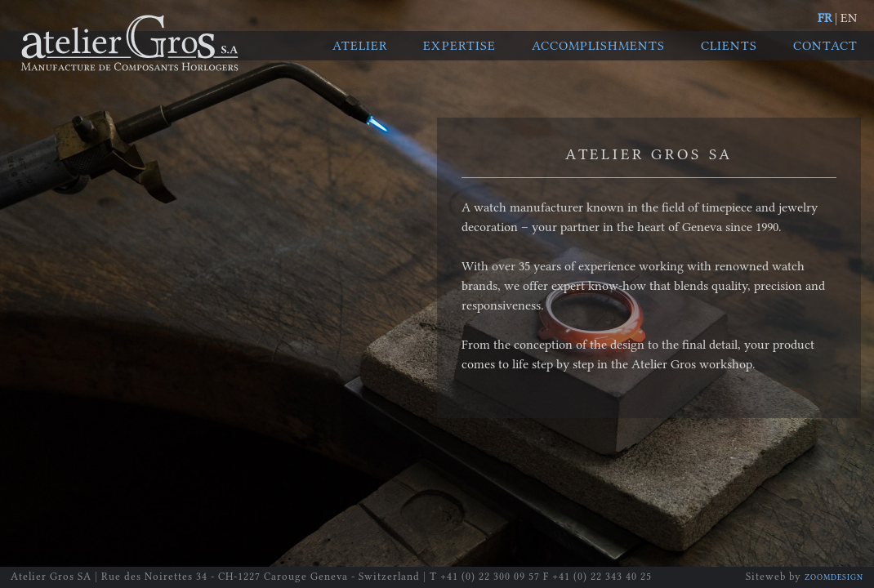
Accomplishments (598, 46)
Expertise (459, 46)
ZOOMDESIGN (834, 577)
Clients (729, 46)
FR (825, 18)
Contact (825, 46)
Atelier (360, 46)
